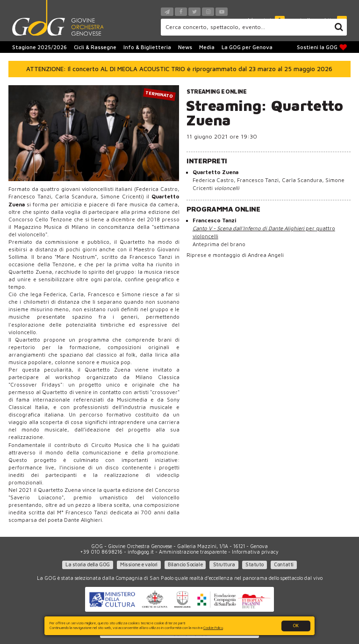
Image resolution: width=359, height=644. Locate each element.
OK (296, 626)
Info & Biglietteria (147, 47)
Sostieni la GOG (322, 48)
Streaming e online (216, 91)
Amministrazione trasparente (193, 552)
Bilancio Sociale (185, 564)
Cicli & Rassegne (95, 47)
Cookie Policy (213, 628)
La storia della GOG (88, 564)
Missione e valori (139, 564)
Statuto (255, 564)
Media (207, 47)
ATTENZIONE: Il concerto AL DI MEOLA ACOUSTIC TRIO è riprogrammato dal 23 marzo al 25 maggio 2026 (179, 69)
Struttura (224, 564)
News (185, 47)
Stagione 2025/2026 (39, 47)
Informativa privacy (255, 552)
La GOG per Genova (247, 47)
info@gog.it (141, 552)
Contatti (284, 564)
